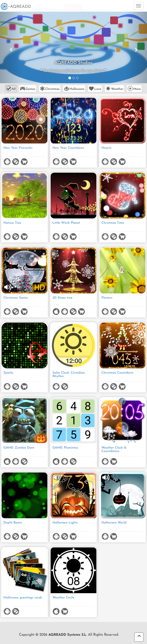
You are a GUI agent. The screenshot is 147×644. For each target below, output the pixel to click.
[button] (11, 47)
